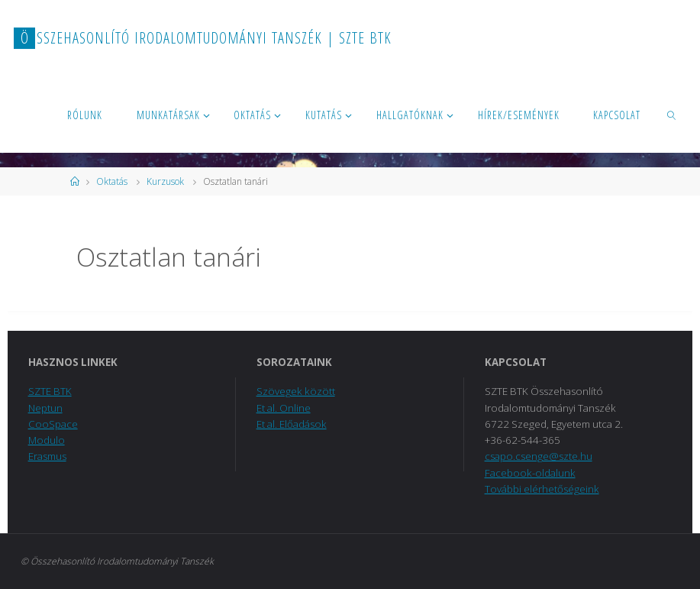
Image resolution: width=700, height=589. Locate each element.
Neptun (45, 408)
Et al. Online (284, 408)
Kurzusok (165, 181)
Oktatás (112, 181)
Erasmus (47, 456)
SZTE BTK (50, 391)
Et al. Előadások (292, 424)
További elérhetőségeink (542, 489)
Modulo (47, 440)
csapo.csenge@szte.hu (539, 456)
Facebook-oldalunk (530, 473)
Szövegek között (296, 391)
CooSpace (53, 424)
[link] (672, 115)
